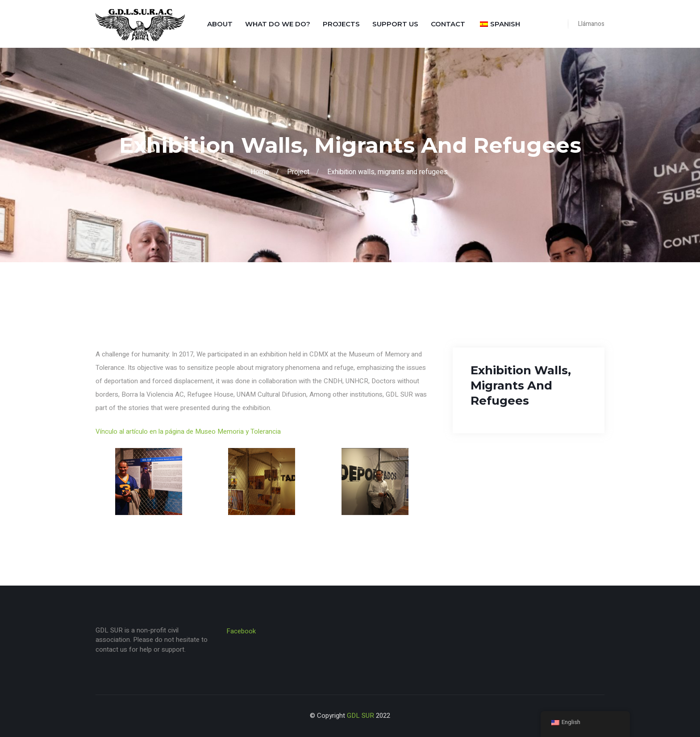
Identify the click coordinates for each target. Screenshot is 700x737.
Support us (395, 24)
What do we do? (278, 24)
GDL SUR (360, 716)
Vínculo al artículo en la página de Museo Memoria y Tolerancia (188, 431)
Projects (341, 24)
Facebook (241, 631)
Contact (448, 24)
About (220, 24)
